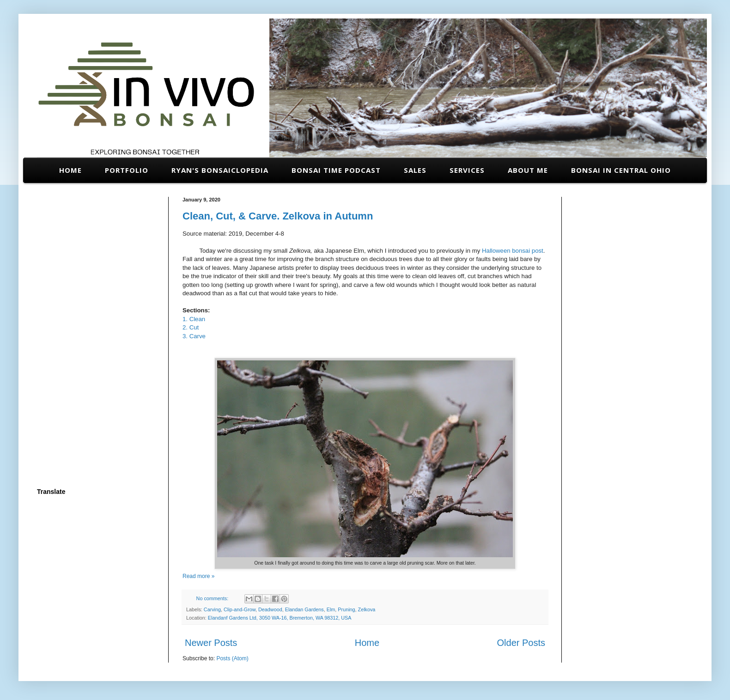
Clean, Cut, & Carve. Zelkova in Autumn (278, 216)
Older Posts (521, 643)
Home (70, 170)
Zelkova (367, 609)
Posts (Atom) (232, 658)
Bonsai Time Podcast (336, 170)
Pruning (346, 609)
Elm (331, 609)
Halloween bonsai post (513, 251)
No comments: (213, 598)
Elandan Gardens (304, 609)
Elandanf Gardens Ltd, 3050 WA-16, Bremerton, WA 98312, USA (280, 618)
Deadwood (270, 609)
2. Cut (191, 327)
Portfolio (127, 170)
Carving (212, 609)
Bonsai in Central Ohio (621, 170)
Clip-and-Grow (240, 609)
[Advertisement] (96, 335)
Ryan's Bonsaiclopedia (220, 170)
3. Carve (195, 336)
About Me (528, 170)
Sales (415, 170)
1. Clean (194, 319)
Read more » (198, 576)
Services (467, 170)
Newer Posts (211, 643)
